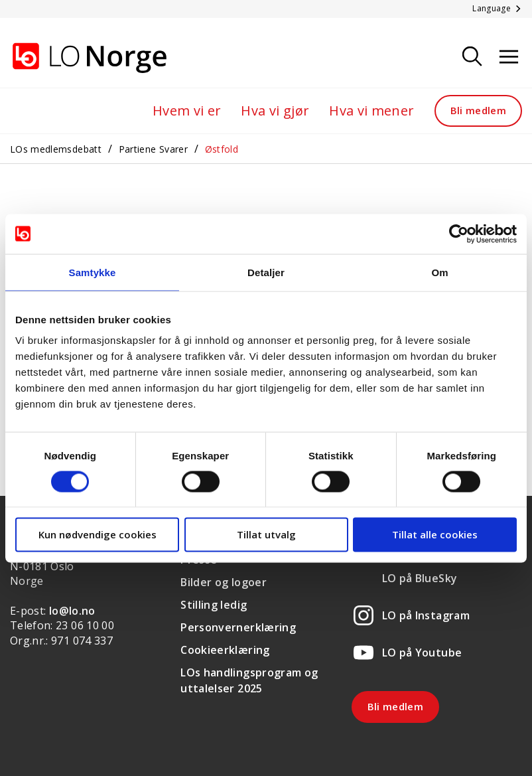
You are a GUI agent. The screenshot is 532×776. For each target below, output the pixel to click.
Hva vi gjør (275, 111)
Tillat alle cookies (435, 534)
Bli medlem (479, 110)
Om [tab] (439, 272)
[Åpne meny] (509, 57)
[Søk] (472, 57)
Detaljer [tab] (266, 272)
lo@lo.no (72, 611)
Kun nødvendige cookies (98, 534)
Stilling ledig (214, 605)
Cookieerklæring (225, 650)
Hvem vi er (187, 111)
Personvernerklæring (238, 627)
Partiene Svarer (153, 149)
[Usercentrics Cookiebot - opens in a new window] (459, 234)
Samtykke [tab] (93, 272)
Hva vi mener (371, 111)
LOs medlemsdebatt (56, 149)
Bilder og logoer (224, 582)
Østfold (222, 149)
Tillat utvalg (266, 534)
